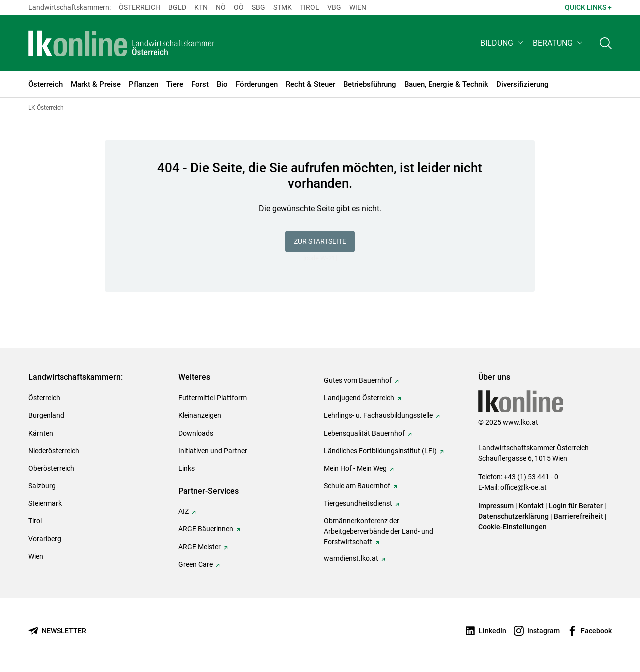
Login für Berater (576, 506)
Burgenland (46, 415)
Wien (358, 7)
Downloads (196, 433)
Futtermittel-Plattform (213, 398)
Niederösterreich (54, 451)
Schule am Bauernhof (357, 486)
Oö (239, 7)
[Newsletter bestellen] (57, 631)
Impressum (496, 506)
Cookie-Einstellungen (513, 527)
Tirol (310, 7)
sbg (259, 7)
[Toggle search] (606, 43)
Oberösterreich (51, 468)
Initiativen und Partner (213, 451)
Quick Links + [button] (588, 7)
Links (187, 468)
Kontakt (531, 506)
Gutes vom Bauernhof (358, 380)
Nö (221, 7)
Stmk (283, 7)
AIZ (184, 511)
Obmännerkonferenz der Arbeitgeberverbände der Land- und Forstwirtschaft (379, 531)
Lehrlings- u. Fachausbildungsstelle (378, 415)
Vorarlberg (45, 539)
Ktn (201, 7)
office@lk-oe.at (524, 487)
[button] (503, 43)
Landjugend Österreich (359, 398)
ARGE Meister (200, 547)
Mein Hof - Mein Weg (355, 468)
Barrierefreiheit (579, 516)
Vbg (334, 7)
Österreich (140, 7)
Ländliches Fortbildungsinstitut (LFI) (380, 451)
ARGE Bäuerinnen (206, 529)
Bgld (177, 7)
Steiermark (45, 503)
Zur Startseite (320, 241)
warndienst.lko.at (351, 558)
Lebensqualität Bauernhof (364, 433)
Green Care (196, 564)
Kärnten (41, 433)
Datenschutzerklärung (514, 516)
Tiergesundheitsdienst (358, 503)
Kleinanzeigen (200, 415)
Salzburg (42, 486)
